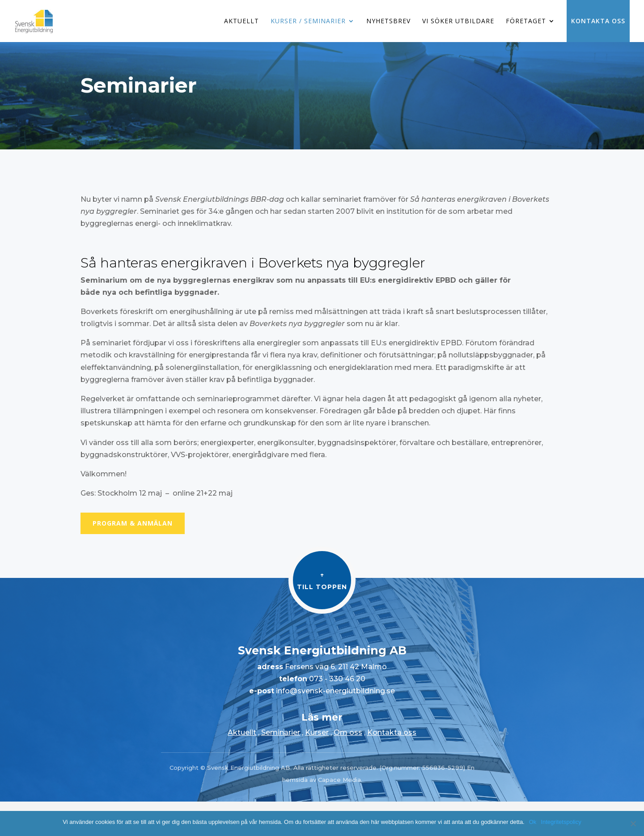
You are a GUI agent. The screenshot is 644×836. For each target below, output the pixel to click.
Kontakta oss (598, 21)
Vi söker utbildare (458, 21)
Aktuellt (241, 21)
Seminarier (281, 732)
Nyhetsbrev (388, 21)
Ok (533, 822)
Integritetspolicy (561, 822)
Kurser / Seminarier (308, 21)
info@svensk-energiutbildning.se (335, 691)
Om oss (348, 732)
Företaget (526, 21)
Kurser (317, 732)
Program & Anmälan (133, 523)
